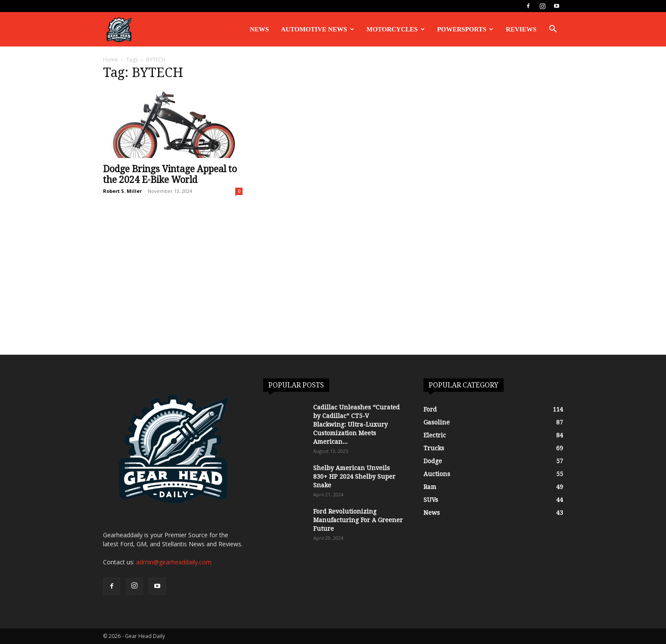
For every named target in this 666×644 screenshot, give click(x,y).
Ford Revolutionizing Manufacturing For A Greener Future (358, 520)
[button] (553, 30)
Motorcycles (396, 29)
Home (110, 60)
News (259, 29)
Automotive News (317, 29)
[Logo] (119, 29)
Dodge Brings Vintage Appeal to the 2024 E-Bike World (170, 174)
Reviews (521, 29)
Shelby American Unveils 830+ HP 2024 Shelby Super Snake (354, 477)
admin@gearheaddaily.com (174, 562)
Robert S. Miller (122, 191)
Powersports (465, 29)
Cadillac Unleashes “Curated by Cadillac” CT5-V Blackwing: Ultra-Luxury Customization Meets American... (356, 424)
